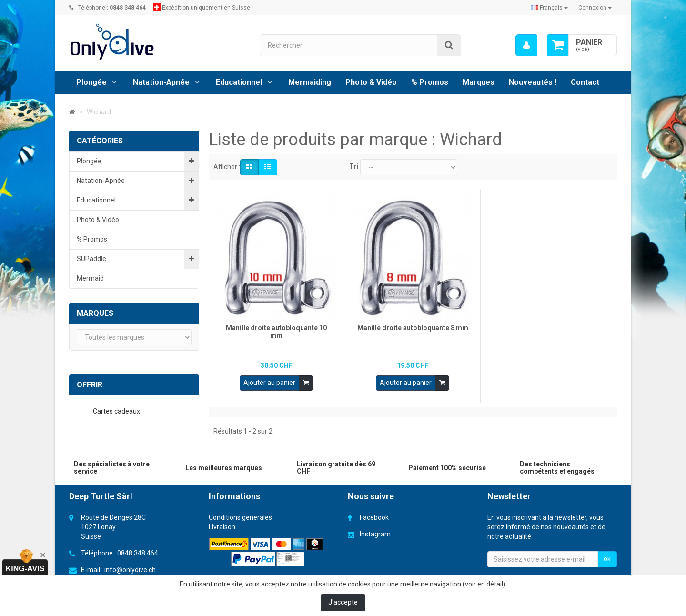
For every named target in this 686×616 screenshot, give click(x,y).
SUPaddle (91, 259)
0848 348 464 (138, 551)
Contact (585, 82)
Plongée (91, 82)
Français (549, 8)
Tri (354, 166)
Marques (479, 82)
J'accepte (343, 602)
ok (607, 557)
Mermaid (90, 278)
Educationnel (239, 82)
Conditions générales (240, 515)
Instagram (375, 532)
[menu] (526, 45)
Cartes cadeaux (117, 411)
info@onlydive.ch (130, 568)
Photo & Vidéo (371, 82)
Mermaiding (310, 82)
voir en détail (484, 584)
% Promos (430, 82)
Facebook (374, 515)
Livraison (222, 525)
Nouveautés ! (533, 82)
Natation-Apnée (161, 82)
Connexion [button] (595, 8)
